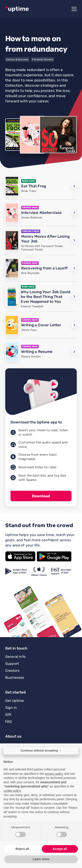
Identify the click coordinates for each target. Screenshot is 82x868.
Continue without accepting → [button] (41, 750)
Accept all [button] (60, 849)
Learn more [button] (41, 859)
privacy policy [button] (54, 774)
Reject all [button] (22, 849)
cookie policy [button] (12, 791)
